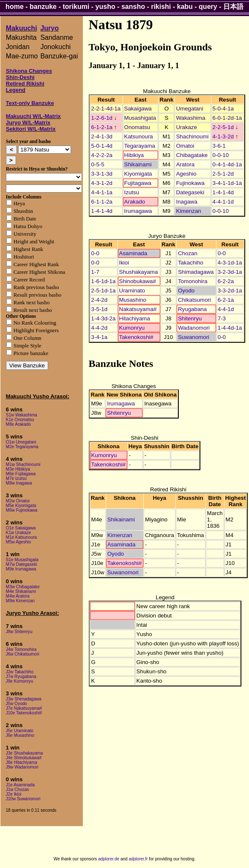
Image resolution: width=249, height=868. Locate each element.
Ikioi (124, 263)
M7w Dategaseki (22, 564)
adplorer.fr (138, 859)
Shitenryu (190, 318)
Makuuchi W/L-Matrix (33, 116)
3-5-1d (100, 309)
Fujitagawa (138, 183)
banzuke (43, 7)
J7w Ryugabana (21, 676)
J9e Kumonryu (19, 681)
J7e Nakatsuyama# (24, 708)
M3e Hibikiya (18, 469)
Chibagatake (192, 155)
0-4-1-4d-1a (227, 164)
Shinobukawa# (138, 281)
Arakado (135, 202)
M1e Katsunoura (21, 537)
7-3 (222, 318)
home (15, 7)
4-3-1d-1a (230, 263)
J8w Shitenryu (19, 632)
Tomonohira (193, 281)
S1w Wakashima (22, 415)
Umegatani (189, 109)
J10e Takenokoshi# (24, 713)
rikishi (161, 7)
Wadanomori (194, 328)
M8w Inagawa (19, 483)
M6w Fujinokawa (22, 510)
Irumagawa (138, 211)
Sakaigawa (138, 109)
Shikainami (138, 164)
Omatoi (185, 146)
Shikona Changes (29, 71)
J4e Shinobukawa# (24, 758)
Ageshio (186, 174)
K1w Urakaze (18, 533)
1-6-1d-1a (104, 281)
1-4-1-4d (223, 192)
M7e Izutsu (16, 478)
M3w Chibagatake (23, 587)
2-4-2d (100, 300)
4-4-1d (226, 309)
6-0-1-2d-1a (227, 118)
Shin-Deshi (20, 77)
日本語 (233, 7)
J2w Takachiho (20, 672)
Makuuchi (22, 28)
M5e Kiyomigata (21, 506)
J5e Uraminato (20, 731)
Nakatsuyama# (138, 309)
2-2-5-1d (223, 127)
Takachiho (191, 263)
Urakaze (186, 127)
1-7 (95, 272)
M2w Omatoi (18, 501)
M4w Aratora (18, 596)
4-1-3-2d (223, 136)
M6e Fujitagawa (21, 474)
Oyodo (186, 291)
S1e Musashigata (22, 560)
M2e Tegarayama (22, 447)
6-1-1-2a (102, 202)
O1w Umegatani (21, 442)
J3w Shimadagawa (24, 699)
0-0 (95, 253)
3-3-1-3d (102, 174)
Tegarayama (140, 146)
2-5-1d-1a (104, 291)
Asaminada (133, 253)
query (208, 7)
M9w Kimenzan (20, 601)
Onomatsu (137, 127)
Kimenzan (188, 211)
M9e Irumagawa (21, 569)
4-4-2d (100, 328)
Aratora (185, 164)
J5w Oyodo (16, 704)
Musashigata (140, 118)
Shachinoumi (192, 136)
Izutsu (132, 192)
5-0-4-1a (223, 109)
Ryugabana (192, 309)
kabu (185, 7)
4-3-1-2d (102, 183)
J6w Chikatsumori (23, 654)
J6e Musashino (20, 735)
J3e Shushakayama (25, 753)
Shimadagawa (196, 272)
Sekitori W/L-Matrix (31, 129)
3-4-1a (100, 337)
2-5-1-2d (223, 174)
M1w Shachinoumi (23, 464)
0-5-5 (98, 164)
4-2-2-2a (102, 155)
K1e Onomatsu (20, 420)
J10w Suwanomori (23, 799)
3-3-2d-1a (230, 291)
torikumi (76, 7)
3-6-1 (219, 146)
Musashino (133, 300)
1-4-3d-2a (104, 318)
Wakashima (190, 118)
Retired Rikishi (25, 84)
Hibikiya (134, 155)
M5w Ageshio (18, 542)
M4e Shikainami (21, 591)
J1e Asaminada (20, 785)
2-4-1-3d (102, 136)
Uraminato (132, 291)
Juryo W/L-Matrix (28, 123)
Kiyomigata (138, 174)
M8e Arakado (18, 424)
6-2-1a (226, 300)
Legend (16, 90)
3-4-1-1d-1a (227, 183)
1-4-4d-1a (230, 328)
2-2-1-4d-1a (106, 109)
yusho (105, 7)
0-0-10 (221, 155)
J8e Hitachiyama (22, 762)
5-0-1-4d (102, 146)
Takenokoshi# (137, 337)
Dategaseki (190, 192)
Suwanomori (194, 337)
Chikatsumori (194, 300)
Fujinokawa (190, 183)
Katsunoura (139, 136)
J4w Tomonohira (21, 649)
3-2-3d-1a (230, 272)
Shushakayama (139, 272)
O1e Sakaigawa (21, 528)
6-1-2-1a (102, 127)
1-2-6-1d (102, 118)
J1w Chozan (18, 789)
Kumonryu (132, 328)
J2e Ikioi (14, 794)
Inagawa (186, 202)
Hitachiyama (135, 318)
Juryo (49, 28)
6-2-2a (226, 281)
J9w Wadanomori (22, 767)
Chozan (188, 253)
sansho (133, 7)
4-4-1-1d (223, 202)
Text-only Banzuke (30, 103)
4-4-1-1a (102, 192)
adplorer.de (109, 859)
